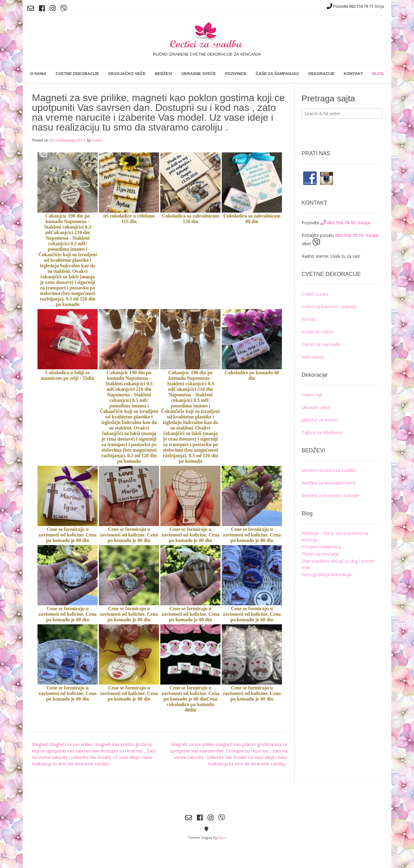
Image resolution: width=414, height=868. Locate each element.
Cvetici (97, 140)
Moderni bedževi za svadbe (329, 470)
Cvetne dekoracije (77, 74)
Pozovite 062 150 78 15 (350, 6)
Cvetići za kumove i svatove (329, 306)
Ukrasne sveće (198, 74)
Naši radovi (313, 357)
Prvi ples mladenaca (321, 547)
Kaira (222, 837)
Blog (378, 74)
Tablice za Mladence (322, 432)
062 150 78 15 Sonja (345, 223)
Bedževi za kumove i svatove (330, 495)
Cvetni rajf (312, 395)
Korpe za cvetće (318, 332)
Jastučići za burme (320, 420)
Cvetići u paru (315, 294)
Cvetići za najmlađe (321, 344)
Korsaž (309, 319)
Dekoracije (321, 74)
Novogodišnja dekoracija (326, 574)
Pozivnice (236, 74)
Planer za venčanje (320, 554)
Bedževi (163, 74)
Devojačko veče (127, 74)
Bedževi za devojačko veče (328, 483)
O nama (38, 74)
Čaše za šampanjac (278, 74)
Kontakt (353, 74)
